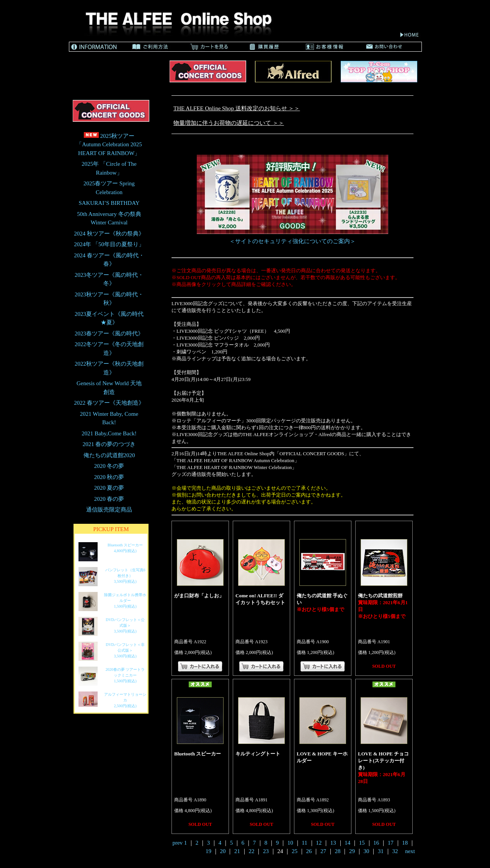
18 (405, 843)
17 (391, 843)
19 (208, 851)
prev (177, 843)
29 (352, 851)
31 (381, 851)
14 (347, 843)
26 (309, 851)
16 (376, 843)
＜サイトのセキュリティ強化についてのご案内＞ (292, 241)
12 (319, 843)
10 (290, 843)
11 (304, 843)
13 (333, 843)
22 (251, 851)
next (410, 851)
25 (295, 851)
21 (237, 851)
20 (223, 851)
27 (323, 851)
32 (395, 851)
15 (362, 843)
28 (337, 851)
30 (366, 851)
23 (266, 851)
